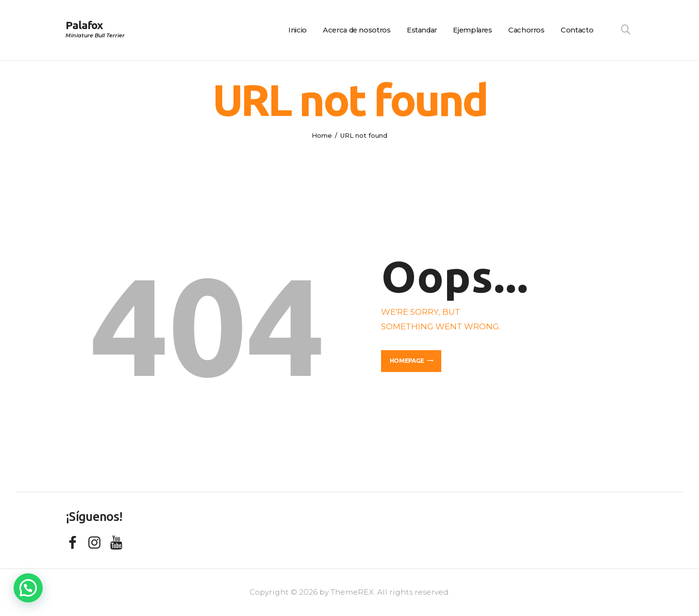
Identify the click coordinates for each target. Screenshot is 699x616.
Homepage (407, 360)
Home (322, 135)
